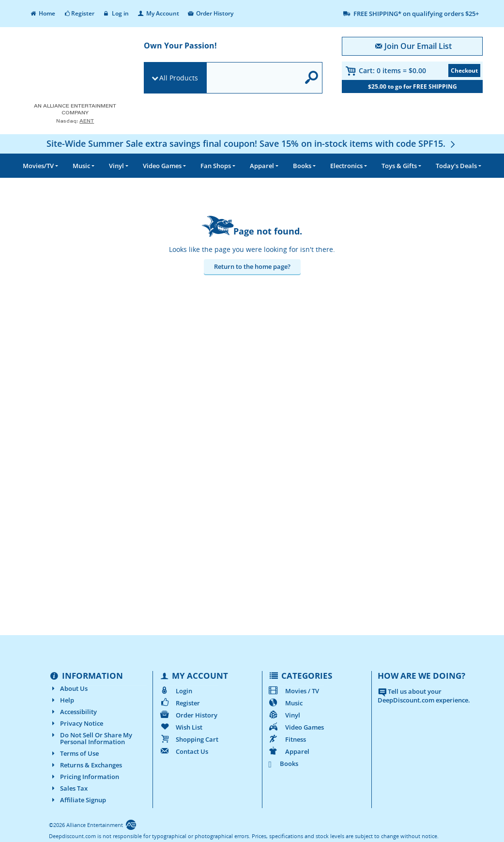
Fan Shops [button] (216, 166)
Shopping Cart (189, 739)
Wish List (181, 727)
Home (43, 13)
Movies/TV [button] (38, 166)
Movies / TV (294, 691)
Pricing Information (84, 777)
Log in (115, 13)
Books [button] (302, 166)
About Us (68, 688)
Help (61, 700)
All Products (179, 78)
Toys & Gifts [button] (399, 166)
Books (284, 764)
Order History (210, 13)
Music (285, 703)
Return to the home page (251, 266)
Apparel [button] (262, 166)
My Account (158, 13)
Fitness (287, 739)
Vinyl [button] (116, 166)
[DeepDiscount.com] (72, 70)
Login (176, 691)
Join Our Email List (412, 46)
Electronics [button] (346, 166)
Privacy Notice (76, 723)
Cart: (392, 70)
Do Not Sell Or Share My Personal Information (91, 738)
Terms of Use (74, 753)
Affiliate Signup (77, 800)
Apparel (289, 751)
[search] (253, 78)
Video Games (296, 727)
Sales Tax (68, 788)
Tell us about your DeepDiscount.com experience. (424, 696)
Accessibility (73, 712)
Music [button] (81, 166)
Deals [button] (456, 166)
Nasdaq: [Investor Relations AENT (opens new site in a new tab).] (75, 121)
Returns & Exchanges (85, 765)
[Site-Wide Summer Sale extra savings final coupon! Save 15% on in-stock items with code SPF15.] (252, 143)
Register (79, 13)
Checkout (464, 70)
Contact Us (183, 751)
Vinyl (284, 715)
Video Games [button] (162, 166)
